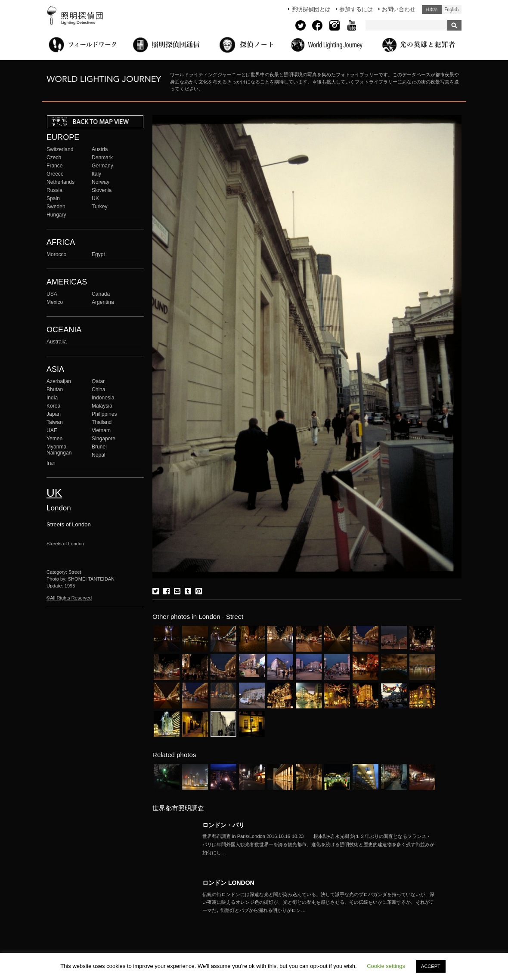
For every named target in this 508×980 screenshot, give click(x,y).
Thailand (102, 422)
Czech (54, 158)
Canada (101, 294)
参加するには (356, 9)
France (55, 166)
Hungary (56, 215)
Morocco (56, 254)
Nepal (99, 455)
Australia (57, 342)
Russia (54, 190)
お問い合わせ (399, 9)
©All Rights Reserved (69, 598)
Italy (96, 174)
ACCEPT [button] (431, 966)
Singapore (104, 439)
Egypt (98, 254)
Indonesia (103, 398)
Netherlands (60, 182)
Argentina (103, 302)
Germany (102, 166)
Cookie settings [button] (386, 966)
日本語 (432, 9)
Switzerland (60, 149)
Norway (101, 182)
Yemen (54, 439)
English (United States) (452, 9)
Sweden (56, 207)
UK (95, 198)
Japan (54, 414)
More (319, 844)
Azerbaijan (59, 381)
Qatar (98, 381)
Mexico (55, 302)
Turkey (99, 207)
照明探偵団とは (311, 9)
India (52, 398)
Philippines (104, 414)
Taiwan (55, 422)
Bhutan (55, 390)
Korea (53, 406)
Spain (53, 198)
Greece (55, 174)
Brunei (99, 447)
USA (52, 294)
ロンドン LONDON (228, 883)
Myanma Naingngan (59, 450)
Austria (100, 149)
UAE (52, 430)
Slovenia (102, 190)
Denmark (102, 158)
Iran (51, 463)
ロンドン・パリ (223, 825)
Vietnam (101, 430)
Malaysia (102, 406)
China (99, 390)
